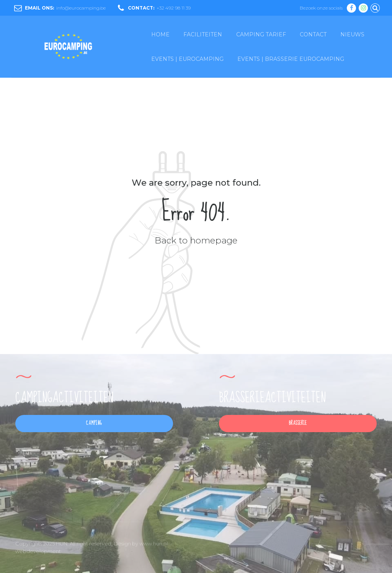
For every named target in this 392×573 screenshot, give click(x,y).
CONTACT (313, 34)
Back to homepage (196, 240)
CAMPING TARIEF (261, 34)
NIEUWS (352, 34)
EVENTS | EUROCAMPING (187, 59)
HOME (160, 34)
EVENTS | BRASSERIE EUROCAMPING (291, 59)
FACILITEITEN (203, 34)
